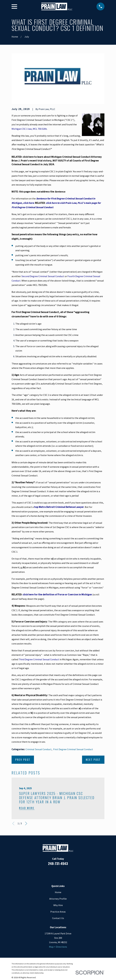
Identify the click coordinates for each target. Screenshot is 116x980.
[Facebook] (46, 873)
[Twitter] (70, 873)
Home (58, 892)
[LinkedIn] (54, 873)
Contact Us (58, 918)
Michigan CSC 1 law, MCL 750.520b (29, 129)
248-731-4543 (58, 863)
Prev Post (23, 760)
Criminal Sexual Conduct (39, 749)
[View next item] (26, 823)
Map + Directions (58, 947)
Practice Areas (58, 912)
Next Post (93, 760)
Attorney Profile (58, 899)
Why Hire (58, 905)
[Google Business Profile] (62, 873)
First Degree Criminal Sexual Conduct (73, 749)
